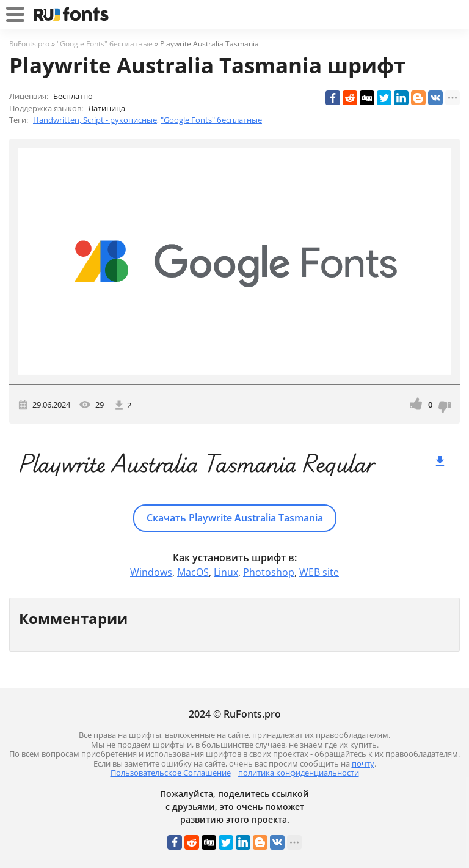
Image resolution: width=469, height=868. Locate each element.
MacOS (193, 572)
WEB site (319, 572)
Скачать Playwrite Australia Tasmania (235, 518)
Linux (226, 572)
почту (363, 763)
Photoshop (269, 572)
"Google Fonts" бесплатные (211, 120)
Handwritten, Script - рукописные (95, 120)
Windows (151, 572)
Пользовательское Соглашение (171, 773)
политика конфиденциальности (299, 773)
